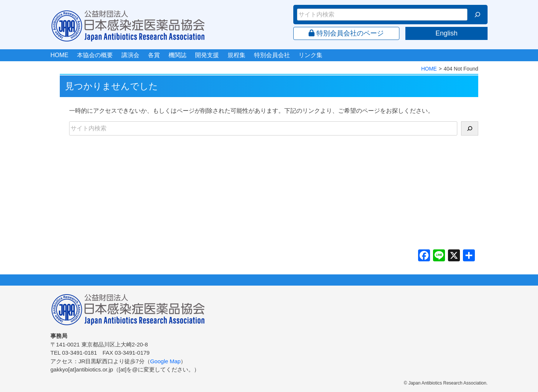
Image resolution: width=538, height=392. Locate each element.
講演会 (130, 55)
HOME (59, 55)
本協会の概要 (95, 55)
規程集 (236, 55)
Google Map (166, 361)
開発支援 (207, 55)
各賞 (154, 55)
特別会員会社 (272, 55)
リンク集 (310, 55)
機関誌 (177, 55)
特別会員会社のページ (346, 33)
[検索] (477, 15)
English (446, 33)
